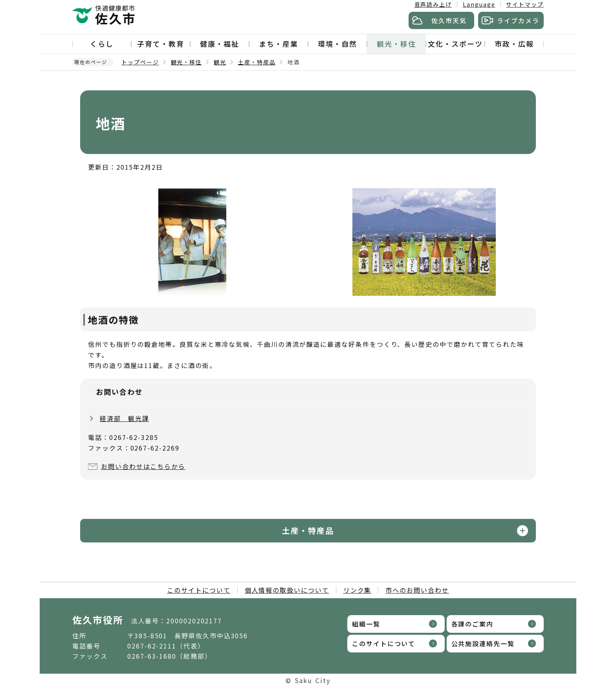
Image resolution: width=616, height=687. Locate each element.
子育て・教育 (161, 44)
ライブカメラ (518, 20)
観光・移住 (396, 44)
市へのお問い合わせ (417, 590)
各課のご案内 (473, 624)
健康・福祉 (220, 44)
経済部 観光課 (124, 418)
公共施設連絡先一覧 (483, 643)
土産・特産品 (257, 62)
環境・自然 (337, 44)
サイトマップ (525, 4)
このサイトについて (199, 590)
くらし (102, 44)
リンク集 (357, 590)
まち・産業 (279, 44)
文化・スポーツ (455, 44)
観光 (220, 62)
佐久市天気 (449, 20)
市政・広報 (514, 44)
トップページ (140, 62)
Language (479, 4)
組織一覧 (366, 624)
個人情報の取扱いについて (287, 590)
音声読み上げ (433, 4)
